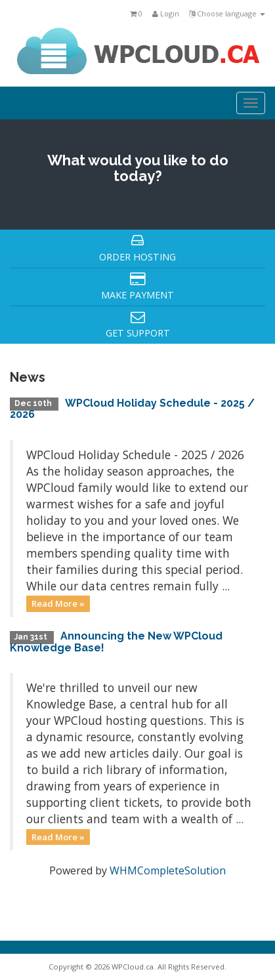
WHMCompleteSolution (168, 870)
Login (166, 13)
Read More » (58, 603)
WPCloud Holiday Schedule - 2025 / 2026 (132, 409)
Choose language (227, 13)
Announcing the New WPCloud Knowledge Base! (116, 642)
